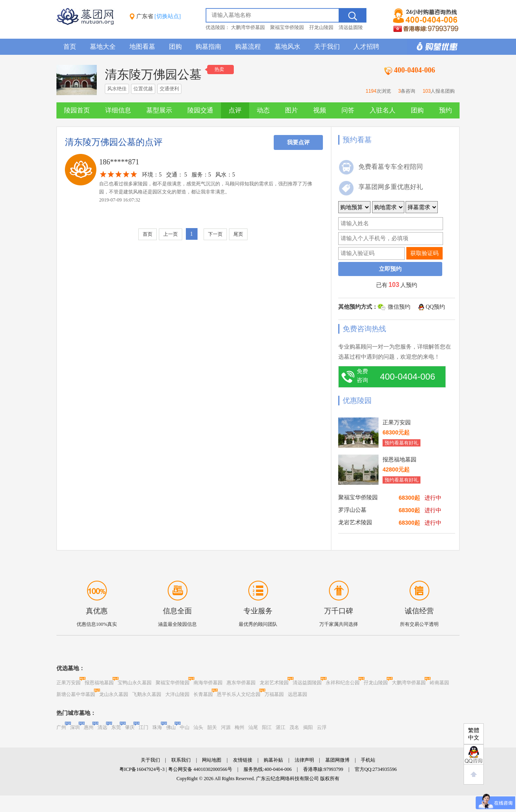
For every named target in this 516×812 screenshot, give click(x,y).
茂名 (294, 727)
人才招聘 (366, 47)
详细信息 (118, 110)
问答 (348, 110)
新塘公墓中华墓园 (76, 694)
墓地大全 (103, 47)
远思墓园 (298, 694)
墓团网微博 (337, 760)
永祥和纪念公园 (343, 683)
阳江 (267, 727)
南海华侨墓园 (208, 683)
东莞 (116, 727)
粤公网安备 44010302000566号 (200, 769)
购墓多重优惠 (433, 47)
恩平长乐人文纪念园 (239, 694)
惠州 (89, 727)
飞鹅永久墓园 (147, 694)
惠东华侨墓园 (241, 683)
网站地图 (212, 760)
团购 (175, 47)
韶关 (212, 727)
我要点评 (298, 142)
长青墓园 (203, 694)
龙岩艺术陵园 (274, 683)
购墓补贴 (273, 760)
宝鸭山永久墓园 (135, 683)
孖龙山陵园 (321, 27)
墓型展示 (159, 110)
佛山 (171, 727)
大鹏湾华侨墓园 (248, 27)
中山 (185, 727)
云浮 (322, 727)
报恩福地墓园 (99, 683)
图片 (291, 110)
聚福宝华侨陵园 (287, 27)
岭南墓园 (439, 683)
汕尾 (253, 727)
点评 (235, 110)
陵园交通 (200, 110)
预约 (445, 110)
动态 (263, 110)
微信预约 (399, 307)
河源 (226, 727)
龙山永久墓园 (114, 694)
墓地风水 (287, 47)
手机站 (368, 760)
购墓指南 (208, 47)
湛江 (281, 727)
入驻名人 (383, 110)
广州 (61, 727)
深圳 (75, 727)
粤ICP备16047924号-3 (142, 769)
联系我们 (181, 760)
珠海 (157, 727)
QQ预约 (435, 307)
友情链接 (243, 760)
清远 (102, 727)
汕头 (198, 727)
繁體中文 (474, 734)
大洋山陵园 (177, 694)
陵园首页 (77, 110)
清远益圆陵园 (307, 683)
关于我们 (327, 47)
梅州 (239, 727)
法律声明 (304, 760)
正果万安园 (69, 683)
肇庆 (130, 727)
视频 (320, 110)
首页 (70, 47)
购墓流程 (248, 47)
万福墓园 (274, 694)
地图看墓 (142, 47)
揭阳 (308, 727)
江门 (144, 727)
